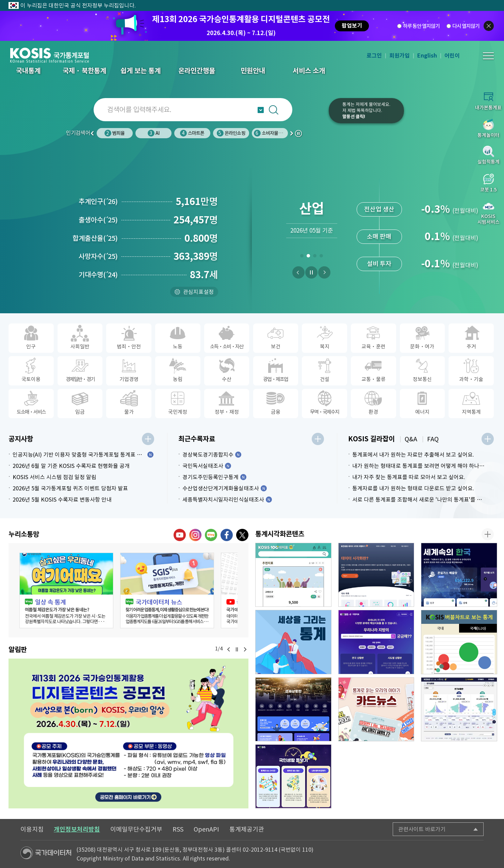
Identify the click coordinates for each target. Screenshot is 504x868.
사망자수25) (98, 256)
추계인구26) (98, 202)
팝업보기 (352, 26)
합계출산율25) (95, 238)
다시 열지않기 (466, 26)
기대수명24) (98, 275)
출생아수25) (98, 220)
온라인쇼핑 (270, 133)
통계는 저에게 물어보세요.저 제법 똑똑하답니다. (366, 111)
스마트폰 (231, 133)
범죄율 (153, 133)
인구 (115, 133)
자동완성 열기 (261, 110)
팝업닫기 (489, 26)
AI (192, 133)
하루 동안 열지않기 (421, 26)
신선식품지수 (379, 179)
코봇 (314, 115)
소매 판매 (379, 267)
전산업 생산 (379, 240)
